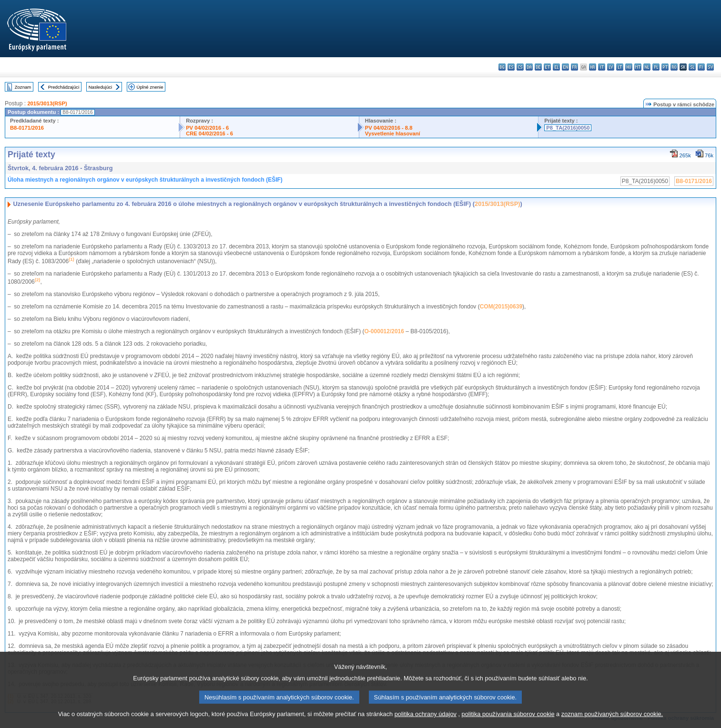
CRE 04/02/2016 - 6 (209, 133)
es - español (511, 67)
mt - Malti (638, 67)
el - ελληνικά (556, 67)
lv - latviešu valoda (611, 67)
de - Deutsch (538, 67)
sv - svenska (710, 67)
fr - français (574, 67)
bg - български (502, 67)
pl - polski (656, 67)
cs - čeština (520, 67)
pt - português (665, 67)
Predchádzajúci (64, 87)
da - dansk (529, 67)
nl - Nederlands (647, 67)
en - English (565, 67)
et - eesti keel (547, 67)
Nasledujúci (101, 87)
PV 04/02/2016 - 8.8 (389, 128)
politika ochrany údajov (426, 720)
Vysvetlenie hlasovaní (393, 133)
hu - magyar (629, 67)
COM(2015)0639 (501, 307)
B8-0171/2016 (27, 128)
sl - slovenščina (692, 67)
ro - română (674, 67)
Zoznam (23, 87)
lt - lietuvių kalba (620, 67)
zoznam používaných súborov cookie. (612, 720)
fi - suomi (701, 67)
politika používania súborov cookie (508, 720)
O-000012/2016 (384, 331)
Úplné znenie (150, 87)
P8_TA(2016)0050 (568, 128)
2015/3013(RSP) (47, 103)
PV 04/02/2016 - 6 (207, 128)
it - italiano (602, 67)
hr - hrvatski (593, 67)
